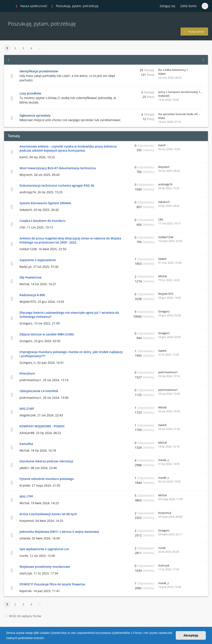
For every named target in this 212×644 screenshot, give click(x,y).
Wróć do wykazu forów (24, 616)
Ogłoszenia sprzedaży (35, 115)
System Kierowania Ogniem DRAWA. (46, 203)
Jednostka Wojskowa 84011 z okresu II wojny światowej (59, 532)
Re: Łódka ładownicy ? (173, 70)
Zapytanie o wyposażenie (38, 260)
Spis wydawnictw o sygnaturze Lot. (45, 549)
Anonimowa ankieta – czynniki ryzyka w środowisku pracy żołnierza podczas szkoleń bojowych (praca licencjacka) (68, 148)
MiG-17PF (26, 496)
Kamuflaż (26, 444)
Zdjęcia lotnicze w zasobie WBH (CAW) (47, 334)
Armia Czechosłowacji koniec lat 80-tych (48, 514)
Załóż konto (188, 6)
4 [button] (31, 48)
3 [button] (23, 48)
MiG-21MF (27, 409)
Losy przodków (30, 93)
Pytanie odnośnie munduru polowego (47, 479)
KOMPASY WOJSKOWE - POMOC (42, 426)
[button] (46, 638)
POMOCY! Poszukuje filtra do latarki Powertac (53, 584)
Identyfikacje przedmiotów (39, 71)
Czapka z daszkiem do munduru (42, 221)
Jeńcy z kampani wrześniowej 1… (180, 92)
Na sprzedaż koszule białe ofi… (179, 114)
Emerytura (27, 373)
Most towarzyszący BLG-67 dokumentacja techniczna (58, 168)
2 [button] (15, 48)
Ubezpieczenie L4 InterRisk (39, 391)
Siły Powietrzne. (31, 277)
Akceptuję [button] (191, 635)
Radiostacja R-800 (32, 295)
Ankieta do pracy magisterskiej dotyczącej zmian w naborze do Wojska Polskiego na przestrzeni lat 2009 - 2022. (70, 240)
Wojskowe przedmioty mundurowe (45, 567)
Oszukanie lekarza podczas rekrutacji (46, 461)
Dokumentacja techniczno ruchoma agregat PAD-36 (57, 185)
